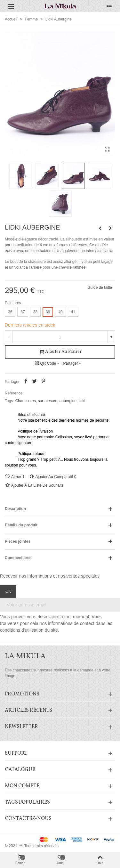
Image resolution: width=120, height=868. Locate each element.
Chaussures (26, 401)
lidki (82, 401)
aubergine (68, 401)
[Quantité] (60, 337)
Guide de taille (100, 288)
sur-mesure (48, 401)
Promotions (22, 694)
